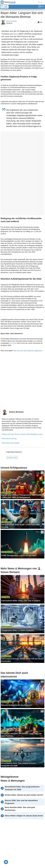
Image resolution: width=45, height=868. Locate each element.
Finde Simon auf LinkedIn (10, 443)
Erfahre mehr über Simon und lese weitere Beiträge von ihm (22, 434)
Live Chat (13, 343)
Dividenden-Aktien (12, 457)
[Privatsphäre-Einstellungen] (6, 862)
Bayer (15, 34)
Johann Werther (36, 681)
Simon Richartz (12, 21)
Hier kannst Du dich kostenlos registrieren (28, 351)
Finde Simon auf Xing (9, 439)
